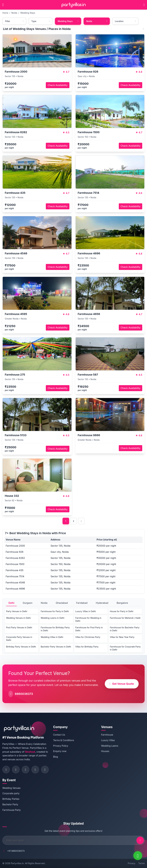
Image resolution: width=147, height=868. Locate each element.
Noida (14, 13)
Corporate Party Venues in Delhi (19, 639)
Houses (105, 751)
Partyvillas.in (17, 863)
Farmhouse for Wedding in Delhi (88, 619)
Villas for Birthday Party (87, 647)
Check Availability (58, 85)
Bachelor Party (10, 804)
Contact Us (59, 735)
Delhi (11, 603)
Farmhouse (107, 735)
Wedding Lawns (110, 746)
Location (125, 21)
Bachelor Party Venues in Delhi (56, 647)
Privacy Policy (61, 746)
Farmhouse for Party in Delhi (55, 611)
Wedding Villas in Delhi (52, 637)
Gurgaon (28, 603)
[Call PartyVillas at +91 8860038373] (144, 5)
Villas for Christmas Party (88, 637)
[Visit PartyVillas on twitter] (26, 770)
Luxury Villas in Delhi (86, 611)
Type (41, 21)
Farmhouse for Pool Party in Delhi (89, 629)
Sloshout (30, 752)
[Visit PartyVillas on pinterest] (35, 770)
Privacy (131, 863)
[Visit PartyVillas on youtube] (45, 770)
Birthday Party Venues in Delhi (21, 647)
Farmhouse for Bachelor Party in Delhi (125, 629)
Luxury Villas (108, 740)
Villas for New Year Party (122, 637)
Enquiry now (60, 751)
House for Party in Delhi (122, 611)
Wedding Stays (28, 13)
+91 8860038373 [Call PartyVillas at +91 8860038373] (16, 851)
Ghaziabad (62, 603)
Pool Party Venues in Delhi (19, 627)
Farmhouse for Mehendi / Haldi (125, 618)
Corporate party (11, 793)
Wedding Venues (11, 788)
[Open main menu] (3, 5)
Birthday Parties (11, 799)
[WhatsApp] (138, 856)
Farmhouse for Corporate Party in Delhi (125, 648)
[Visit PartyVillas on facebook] (6, 770)
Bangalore (122, 603)
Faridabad (82, 603)
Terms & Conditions (64, 740)
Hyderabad (102, 603)
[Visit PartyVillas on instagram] (16, 770)
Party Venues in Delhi (17, 611)
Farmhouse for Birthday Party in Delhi (55, 629)
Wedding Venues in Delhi (18, 618)
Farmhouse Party (12, 810)
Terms (141, 863)
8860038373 (24, 694)
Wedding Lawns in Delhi (53, 618)
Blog (56, 757)
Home (5, 13)
